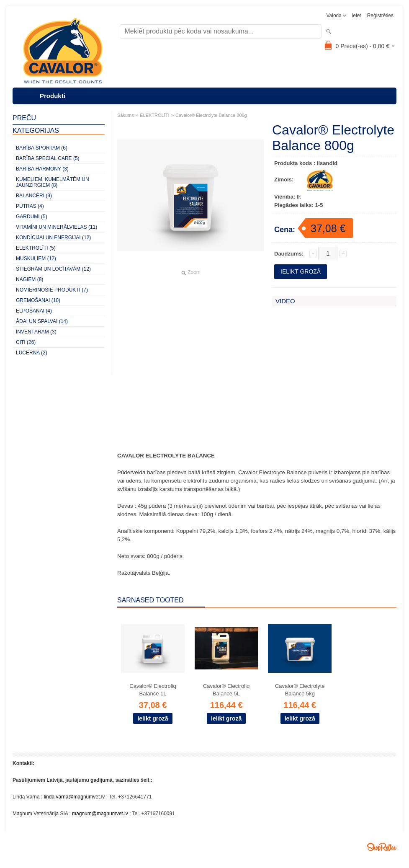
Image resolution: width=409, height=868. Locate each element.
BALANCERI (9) (34, 196)
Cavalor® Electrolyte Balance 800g (211, 115)
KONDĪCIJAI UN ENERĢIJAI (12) (53, 238)
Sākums (126, 115)
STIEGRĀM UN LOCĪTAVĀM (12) (53, 269)
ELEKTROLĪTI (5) (36, 248)
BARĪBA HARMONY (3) (42, 169)
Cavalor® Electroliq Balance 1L (153, 690)
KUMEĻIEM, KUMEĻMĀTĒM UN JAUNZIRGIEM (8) (53, 182)
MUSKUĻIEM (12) (36, 258)
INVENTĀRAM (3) (36, 332)
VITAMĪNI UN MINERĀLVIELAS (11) (57, 227)
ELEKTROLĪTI (154, 115)
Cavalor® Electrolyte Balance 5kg (300, 690)
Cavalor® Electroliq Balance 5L (226, 690)
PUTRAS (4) (30, 206)
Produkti (53, 96)
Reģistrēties (380, 15)
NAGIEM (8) (30, 279)
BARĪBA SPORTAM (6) (42, 148)
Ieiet (356, 15)
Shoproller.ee (382, 847)
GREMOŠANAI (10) (38, 300)
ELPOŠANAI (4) (34, 311)
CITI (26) (26, 342)
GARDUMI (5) (32, 217)
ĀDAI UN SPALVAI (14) (42, 321)
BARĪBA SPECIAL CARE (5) (48, 158)
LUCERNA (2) (32, 353)
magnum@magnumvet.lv (100, 814)
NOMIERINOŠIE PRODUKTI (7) (52, 290)
